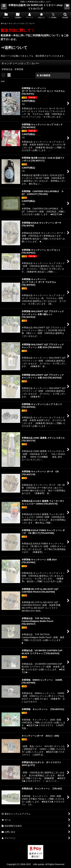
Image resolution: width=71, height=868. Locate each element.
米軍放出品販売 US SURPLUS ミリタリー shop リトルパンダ (35, 7)
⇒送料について (14, 48)
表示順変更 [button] (44, 75)
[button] (4, 7)
